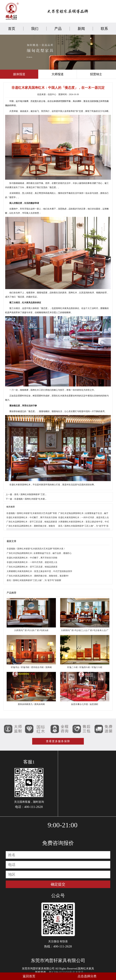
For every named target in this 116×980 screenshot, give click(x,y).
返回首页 (29, 976)
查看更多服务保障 (58, 741)
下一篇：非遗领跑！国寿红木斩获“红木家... (26, 499)
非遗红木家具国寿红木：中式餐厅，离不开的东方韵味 (32, 518)
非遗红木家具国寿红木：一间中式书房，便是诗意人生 (84, 518)
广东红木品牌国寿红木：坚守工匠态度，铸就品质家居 (32, 522)
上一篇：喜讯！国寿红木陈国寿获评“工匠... (26, 494)
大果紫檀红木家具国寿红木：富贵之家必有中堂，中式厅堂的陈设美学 (39, 571)
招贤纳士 (96, 74)
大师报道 (58, 74)
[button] (54, 68)
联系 (104, 29)
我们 (35, 29)
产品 (58, 29)
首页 (12, 29)
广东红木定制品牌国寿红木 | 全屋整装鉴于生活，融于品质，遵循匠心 (39, 553)
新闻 (81, 29)
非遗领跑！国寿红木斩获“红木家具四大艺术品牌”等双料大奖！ (36, 549)
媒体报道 (19, 74)
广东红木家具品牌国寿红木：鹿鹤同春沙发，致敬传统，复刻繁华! (38, 576)
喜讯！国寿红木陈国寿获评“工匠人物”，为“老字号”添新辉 (34, 580)
